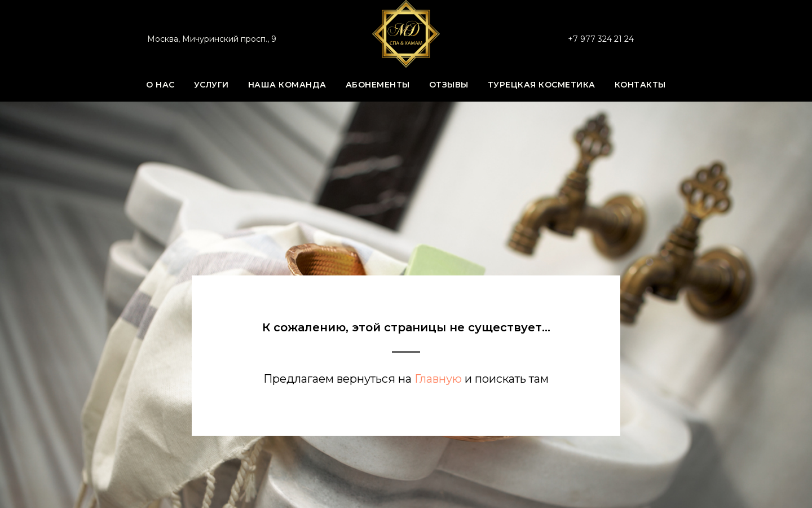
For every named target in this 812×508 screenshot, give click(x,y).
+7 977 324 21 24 (601, 39)
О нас (160, 85)
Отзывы (449, 85)
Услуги (211, 85)
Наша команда (287, 85)
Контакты (640, 85)
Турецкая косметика (542, 85)
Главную (438, 379)
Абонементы (378, 85)
